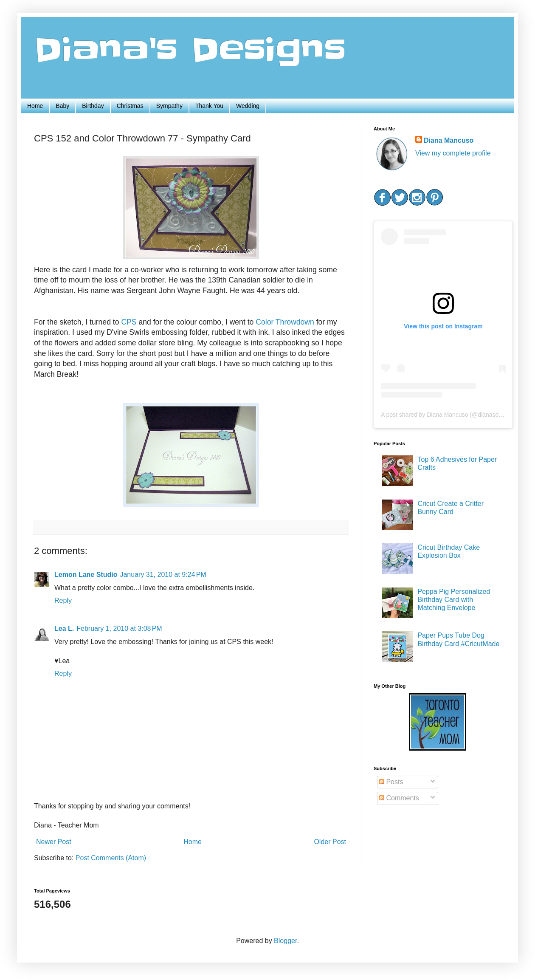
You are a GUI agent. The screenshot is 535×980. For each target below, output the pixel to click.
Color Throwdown (285, 322)
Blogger (285, 941)
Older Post (330, 842)
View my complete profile (453, 153)
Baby (62, 106)
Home (35, 106)
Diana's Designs (190, 50)
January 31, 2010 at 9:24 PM (163, 575)
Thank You (209, 106)
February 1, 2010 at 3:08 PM (119, 628)
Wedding (248, 106)
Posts (391, 782)
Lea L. (64, 628)
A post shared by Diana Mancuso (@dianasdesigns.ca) (453, 415)
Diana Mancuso (449, 140)
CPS (130, 322)
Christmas (130, 106)
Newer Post (54, 842)
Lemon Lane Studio (86, 575)
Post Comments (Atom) (111, 858)
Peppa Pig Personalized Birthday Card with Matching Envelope (454, 600)
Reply (63, 600)
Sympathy (169, 106)
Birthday (93, 106)
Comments (399, 798)
